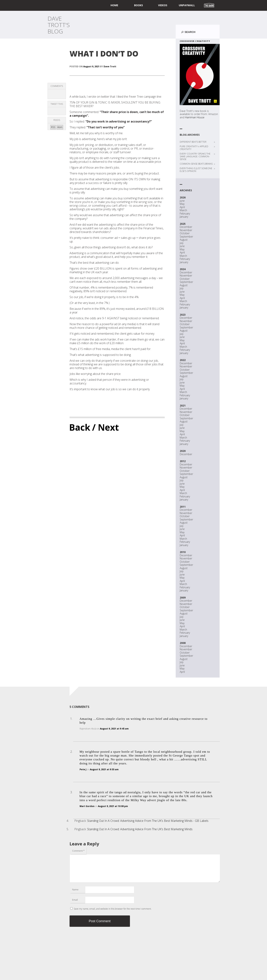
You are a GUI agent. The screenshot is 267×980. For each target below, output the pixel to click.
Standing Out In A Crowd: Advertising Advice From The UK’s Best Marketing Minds (140, 829)
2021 (183, 406)
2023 (183, 315)
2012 (183, 461)
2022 (183, 360)
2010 (183, 552)
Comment (78, 851)
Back (80, 427)
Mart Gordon (87, 806)
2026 (183, 197)
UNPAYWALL (187, 5)
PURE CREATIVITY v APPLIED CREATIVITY (194, 148)
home (114, 5)
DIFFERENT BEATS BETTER (193, 142)
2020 (183, 451)
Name (75, 889)
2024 (183, 269)
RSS (53, 127)
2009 (183, 598)
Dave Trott (110, 66)
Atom (60, 127)
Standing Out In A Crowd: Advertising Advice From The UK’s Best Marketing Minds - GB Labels (148, 821)
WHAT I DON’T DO (104, 53)
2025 (183, 224)
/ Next (106, 427)
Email (75, 900)
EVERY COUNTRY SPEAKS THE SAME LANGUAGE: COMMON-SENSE (195, 156)
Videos (163, 5)
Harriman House (195, 117)
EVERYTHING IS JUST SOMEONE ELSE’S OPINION (196, 170)
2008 (183, 643)
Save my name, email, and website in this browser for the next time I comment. (113, 909)
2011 (183, 507)
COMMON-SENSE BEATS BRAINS (196, 164)
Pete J (83, 769)
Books (139, 5)
